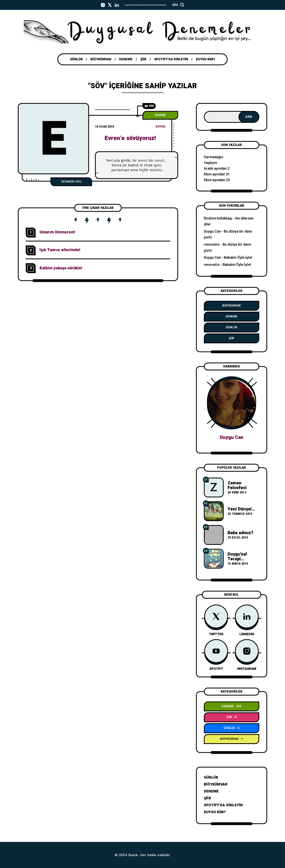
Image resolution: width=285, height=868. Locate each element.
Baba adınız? (240, 533)
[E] (53, 139)
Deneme (160, 115)
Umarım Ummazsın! (57, 232)
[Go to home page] (142, 32)
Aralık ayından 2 (217, 169)
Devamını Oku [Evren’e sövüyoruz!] (71, 182)
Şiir (232, 338)
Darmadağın (214, 157)
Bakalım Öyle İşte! (238, 258)
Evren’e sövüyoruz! (130, 138)
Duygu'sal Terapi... (237, 557)
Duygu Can (212, 231)
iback (133, 855)
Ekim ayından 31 (217, 174)
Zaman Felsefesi (237, 485)
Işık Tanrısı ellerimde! (60, 250)
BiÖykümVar (232, 306)
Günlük (232, 327)
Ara (249, 117)
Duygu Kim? (215, 812)
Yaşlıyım (210, 163)
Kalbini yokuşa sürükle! (61, 268)
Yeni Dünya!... (241, 509)
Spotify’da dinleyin (223, 805)
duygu (161, 127)
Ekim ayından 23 (217, 180)
